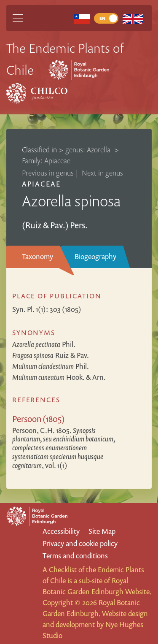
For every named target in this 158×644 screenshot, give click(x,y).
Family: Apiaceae (46, 161)
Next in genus (102, 173)
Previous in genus (48, 173)
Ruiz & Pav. (51, 355)
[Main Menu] (18, 18)
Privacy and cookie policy (80, 543)
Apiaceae (41, 184)
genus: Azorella (89, 150)
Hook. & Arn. (59, 377)
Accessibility (61, 531)
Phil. (44, 344)
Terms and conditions (75, 556)
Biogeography (95, 256)
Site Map (102, 531)
